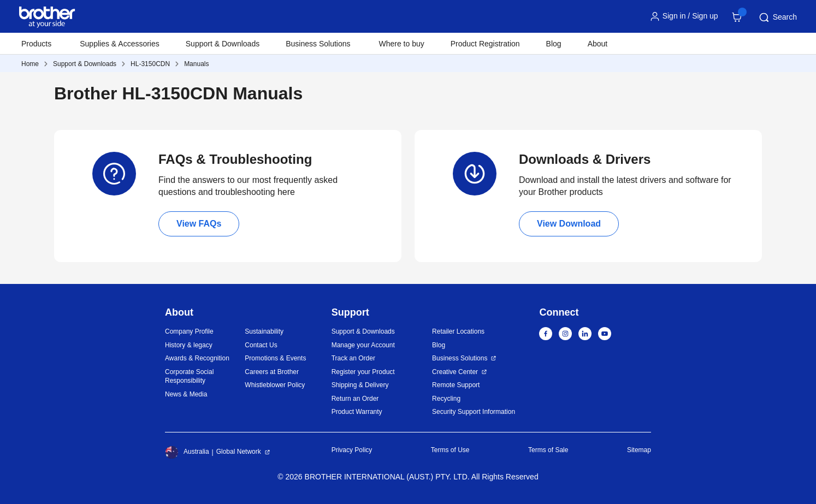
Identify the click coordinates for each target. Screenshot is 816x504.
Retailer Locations (458, 331)
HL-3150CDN (150, 64)
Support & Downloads (223, 44)
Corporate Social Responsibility (189, 376)
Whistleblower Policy (275, 385)
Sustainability (264, 331)
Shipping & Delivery (360, 385)
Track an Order (353, 358)
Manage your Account (363, 345)
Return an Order (355, 399)
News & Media (186, 394)
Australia (187, 452)
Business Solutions (460, 358)
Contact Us (261, 345)
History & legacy (189, 345)
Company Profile (189, 331)
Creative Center (455, 372)
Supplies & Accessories (120, 44)
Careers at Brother (272, 372)
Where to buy (402, 44)
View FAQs (199, 224)
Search (777, 17)
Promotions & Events (275, 358)
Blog (554, 44)
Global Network (239, 452)
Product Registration (485, 44)
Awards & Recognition (197, 358)
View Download (569, 224)
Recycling (446, 399)
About (598, 44)
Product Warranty (357, 412)
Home (30, 64)
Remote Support (456, 385)
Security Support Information (474, 412)
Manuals (196, 64)
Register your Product (363, 372)
